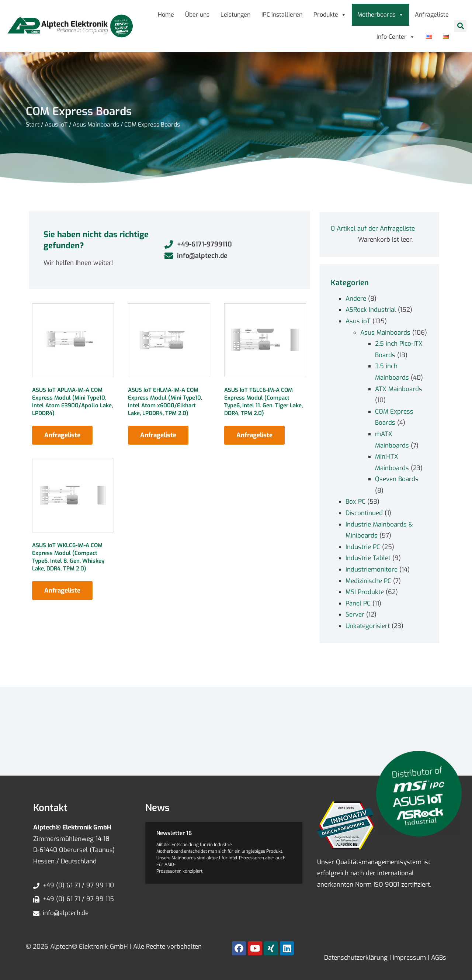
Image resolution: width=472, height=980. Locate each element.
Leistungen (235, 15)
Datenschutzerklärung (356, 958)
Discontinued (364, 513)
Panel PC (358, 603)
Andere (356, 299)
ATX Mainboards (399, 389)
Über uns (197, 15)
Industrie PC (363, 547)
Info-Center (396, 37)
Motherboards (381, 15)
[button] (460, 26)
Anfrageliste (432, 15)
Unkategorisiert (368, 626)
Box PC (355, 502)
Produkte (330, 15)
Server (355, 615)
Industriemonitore (372, 570)
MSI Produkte (365, 592)
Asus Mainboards (96, 125)
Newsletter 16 (174, 833)
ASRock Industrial (371, 310)
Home (166, 15)
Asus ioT (56, 125)
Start (33, 125)
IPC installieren (282, 15)
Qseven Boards (397, 479)
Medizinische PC (368, 581)
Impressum (408, 958)
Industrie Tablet (368, 558)
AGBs (438, 958)
